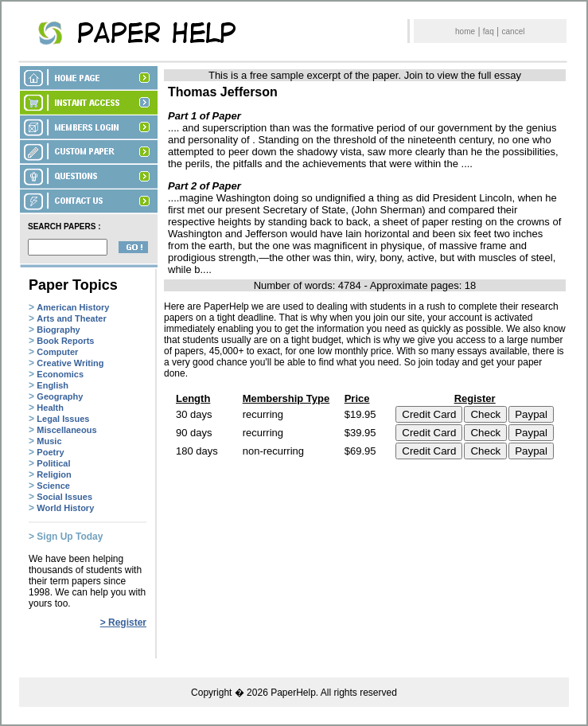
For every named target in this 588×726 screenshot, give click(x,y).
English (53, 385)
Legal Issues (63, 419)
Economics (60, 374)
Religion (54, 474)
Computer (57, 352)
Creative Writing (70, 363)
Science (53, 486)
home (465, 31)
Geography (60, 396)
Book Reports (65, 341)
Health (50, 408)
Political (53, 463)
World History (65, 508)
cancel (514, 31)
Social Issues (64, 497)
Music (49, 441)
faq (489, 31)
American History (73, 307)
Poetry (50, 452)
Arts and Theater (71, 318)
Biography (58, 330)
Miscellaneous (66, 430)
